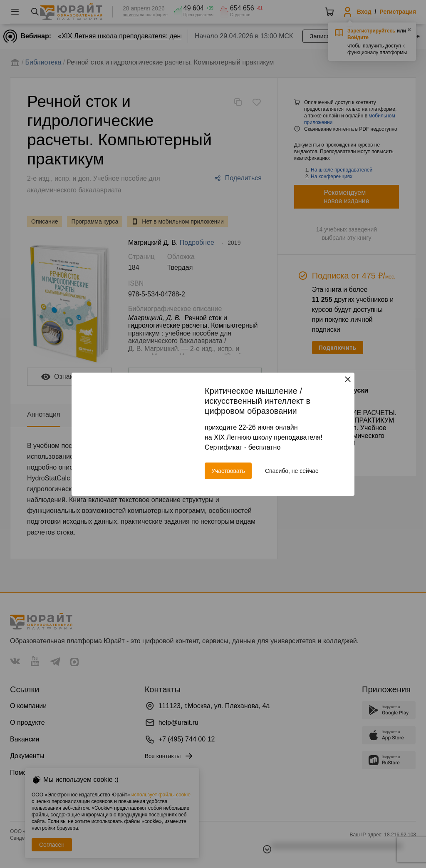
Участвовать (228, 471)
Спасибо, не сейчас (292, 471)
